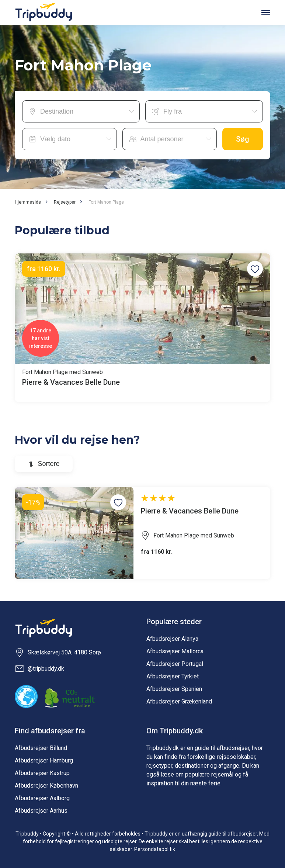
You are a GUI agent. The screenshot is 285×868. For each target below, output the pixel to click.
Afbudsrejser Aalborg (42, 798)
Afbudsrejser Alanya (172, 639)
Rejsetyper (65, 202)
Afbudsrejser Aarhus (41, 811)
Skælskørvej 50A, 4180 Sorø (58, 653)
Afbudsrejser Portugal (175, 664)
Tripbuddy (44, 12)
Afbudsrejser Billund (41, 748)
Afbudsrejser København (46, 786)
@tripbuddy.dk (39, 669)
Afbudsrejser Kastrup (42, 773)
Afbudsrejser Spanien (174, 689)
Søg (243, 139)
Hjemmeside (28, 202)
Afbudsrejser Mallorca (175, 651)
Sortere (48, 464)
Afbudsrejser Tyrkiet (173, 676)
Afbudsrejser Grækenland (179, 701)
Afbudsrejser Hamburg (44, 760)
